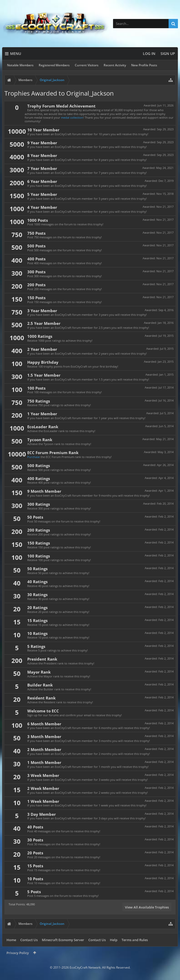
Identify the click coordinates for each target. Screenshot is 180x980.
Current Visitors (87, 65)
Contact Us (29, 940)
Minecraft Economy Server (63, 940)
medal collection (72, 117)
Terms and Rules (135, 940)
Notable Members (20, 65)
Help (114, 940)
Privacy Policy (18, 953)
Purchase (34, 457)
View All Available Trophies (147, 907)
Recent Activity (115, 65)
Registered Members (54, 65)
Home (11, 940)
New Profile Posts (144, 65)
